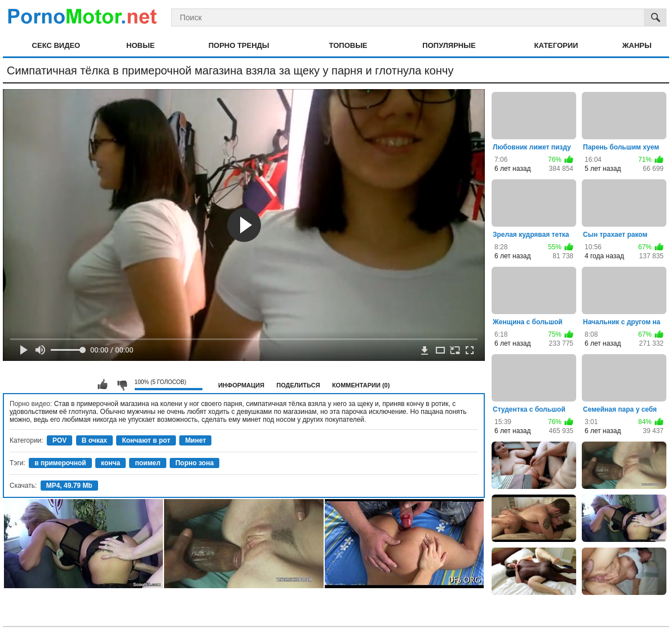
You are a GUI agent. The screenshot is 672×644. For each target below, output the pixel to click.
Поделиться (298, 385)
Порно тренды (239, 45)
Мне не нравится (122, 385)
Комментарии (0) (361, 385)
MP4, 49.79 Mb (69, 486)
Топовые (348, 45)
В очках (94, 440)
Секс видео (56, 45)
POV (59, 440)
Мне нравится (103, 385)
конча (110, 463)
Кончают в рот (146, 440)
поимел (147, 463)
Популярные (449, 45)
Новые (140, 45)
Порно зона (194, 463)
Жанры (637, 45)
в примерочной (60, 463)
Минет (195, 440)
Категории (556, 45)
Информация (241, 385)
